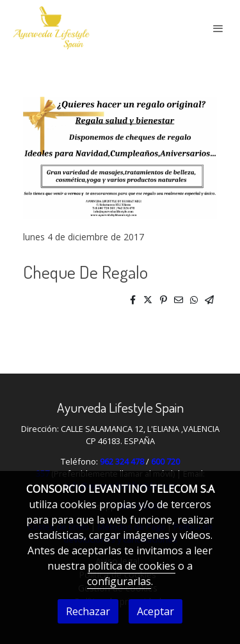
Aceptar (156, 611)
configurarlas (119, 581)
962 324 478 (122, 461)
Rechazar (88, 611)
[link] (51, 28)
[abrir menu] (218, 28)
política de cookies (132, 566)
